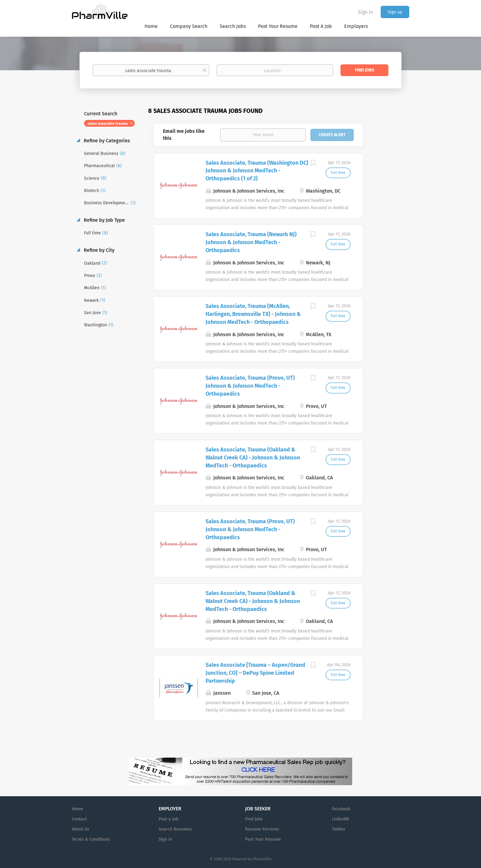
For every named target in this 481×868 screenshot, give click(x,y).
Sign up (395, 12)
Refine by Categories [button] (106, 141)
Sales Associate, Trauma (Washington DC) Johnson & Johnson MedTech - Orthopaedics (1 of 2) (257, 171)
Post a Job (168, 819)
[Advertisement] (392, 225)
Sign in (366, 12)
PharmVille (262, 859)
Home (77, 809)
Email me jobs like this (184, 135)
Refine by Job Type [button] (104, 220)
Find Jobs (365, 70)
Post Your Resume (263, 839)
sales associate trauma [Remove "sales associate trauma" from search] (108, 124)
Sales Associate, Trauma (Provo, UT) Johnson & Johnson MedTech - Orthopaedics (250, 386)
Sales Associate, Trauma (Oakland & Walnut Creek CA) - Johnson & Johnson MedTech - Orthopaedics (253, 457)
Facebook (341, 809)
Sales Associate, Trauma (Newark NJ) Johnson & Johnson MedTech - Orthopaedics (251, 242)
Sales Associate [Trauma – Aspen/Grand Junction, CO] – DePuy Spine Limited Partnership (255, 673)
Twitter (339, 829)
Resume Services (262, 829)
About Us (81, 829)
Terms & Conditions (91, 839)
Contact (79, 819)
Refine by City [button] (98, 250)
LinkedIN (340, 819)
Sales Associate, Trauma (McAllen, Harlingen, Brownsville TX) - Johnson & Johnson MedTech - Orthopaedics (253, 314)
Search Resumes (175, 829)
